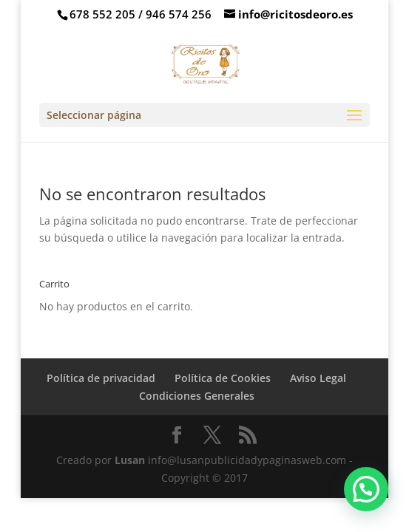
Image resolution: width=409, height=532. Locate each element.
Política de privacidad (101, 378)
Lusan (130, 460)
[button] (366, 489)
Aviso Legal (318, 378)
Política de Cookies (223, 378)
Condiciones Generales (197, 396)
